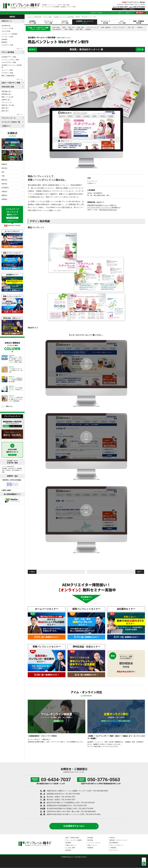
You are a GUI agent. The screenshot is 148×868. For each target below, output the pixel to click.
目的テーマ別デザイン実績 (11, 83)
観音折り (140, 27)
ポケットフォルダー (119, 27)
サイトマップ (114, 850)
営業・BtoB (56, 27)
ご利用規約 (113, 848)
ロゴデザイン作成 (7, 45)
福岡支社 (4, 195)
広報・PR (71, 27)
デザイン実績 (47, 17)
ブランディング (7, 102)
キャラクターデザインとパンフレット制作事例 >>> (104, 207)
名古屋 (43, 809)
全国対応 (4, 199)
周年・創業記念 (106, 27)
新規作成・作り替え (8, 105)
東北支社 (4, 168)
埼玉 (3, 172)
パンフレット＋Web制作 (10, 34)
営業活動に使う (7, 91)
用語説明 (68, 850)
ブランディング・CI (93, 27)
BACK (33, 49)
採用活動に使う (7, 94)
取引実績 (100, 13)
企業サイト (121, 13)
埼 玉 (43, 797)
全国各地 (88, 29)
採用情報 (90, 848)
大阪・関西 (79, 29)
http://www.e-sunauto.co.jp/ (108, 210)
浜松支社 (4, 184)
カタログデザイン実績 (9, 62)
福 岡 (43, 814)
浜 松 (43, 806)
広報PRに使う (6, 100)
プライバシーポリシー (116, 845)
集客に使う (5, 108)
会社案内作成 (6, 26)
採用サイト (129, 13)
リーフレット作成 (7, 37)
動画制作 (4, 42)
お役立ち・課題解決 (12, 346)
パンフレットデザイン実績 (10, 60)
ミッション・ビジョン (110, 13)
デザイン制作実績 (8, 52)
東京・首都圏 (69, 29)
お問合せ (141, 13)
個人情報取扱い (114, 843)
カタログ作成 (6, 31)
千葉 (3, 176)
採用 (64, 27)
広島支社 (4, 191)
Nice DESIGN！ (57, 29)
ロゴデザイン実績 (7, 73)
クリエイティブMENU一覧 (11, 122)
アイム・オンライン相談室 (74, 840)
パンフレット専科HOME (34, 17)
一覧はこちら (9, 406)
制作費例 (68, 843)
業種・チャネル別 (7, 97)
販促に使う (5, 111)
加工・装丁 (131, 27)
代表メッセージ (92, 845)
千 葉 (43, 800)
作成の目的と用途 (8, 87)
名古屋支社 (5, 188)
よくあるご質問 (70, 848)
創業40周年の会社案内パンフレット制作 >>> (102, 205)
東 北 (43, 794)
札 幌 (43, 791)
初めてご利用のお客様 (72, 838)
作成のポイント (7, 21)
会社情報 (93, 13)
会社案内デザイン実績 (9, 57)
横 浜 (43, 803)
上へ (144, 860)
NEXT (139, 49)
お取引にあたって (71, 845)
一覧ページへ (20, 49)
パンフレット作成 (7, 28)
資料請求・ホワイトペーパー (118, 840)
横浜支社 (4, 180)
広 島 (43, 811)
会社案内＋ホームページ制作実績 (12, 66)
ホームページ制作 (7, 70)
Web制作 (4, 39)
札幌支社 (4, 164)
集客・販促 (81, 27)
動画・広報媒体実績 (8, 76)
